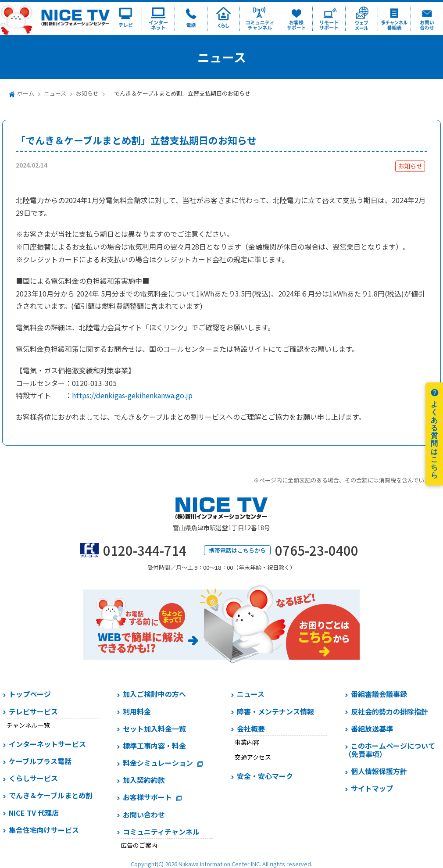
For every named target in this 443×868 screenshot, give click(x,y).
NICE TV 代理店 (34, 813)
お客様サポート (147, 797)
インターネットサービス (47, 744)
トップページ (30, 694)
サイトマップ (372, 788)
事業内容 (247, 742)
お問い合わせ (144, 814)
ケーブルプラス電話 (40, 761)
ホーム (26, 93)
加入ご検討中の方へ (154, 694)
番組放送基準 (372, 729)
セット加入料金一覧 (154, 729)
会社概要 (251, 729)
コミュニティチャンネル (161, 832)
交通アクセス (253, 757)
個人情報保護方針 (379, 771)
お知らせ (87, 93)
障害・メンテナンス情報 (275, 711)
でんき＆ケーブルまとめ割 (51, 795)
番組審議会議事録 (379, 694)
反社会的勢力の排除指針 (389, 711)
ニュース (55, 93)
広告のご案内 (139, 845)
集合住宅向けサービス (44, 830)
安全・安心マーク (265, 776)
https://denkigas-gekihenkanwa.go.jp (132, 395)
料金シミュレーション (158, 763)
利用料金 (137, 711)
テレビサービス (33, 711)
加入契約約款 (144, 780)
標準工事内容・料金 (154, 746)
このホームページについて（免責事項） (390, 750)
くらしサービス (33, 778)
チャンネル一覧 (28, 725)
